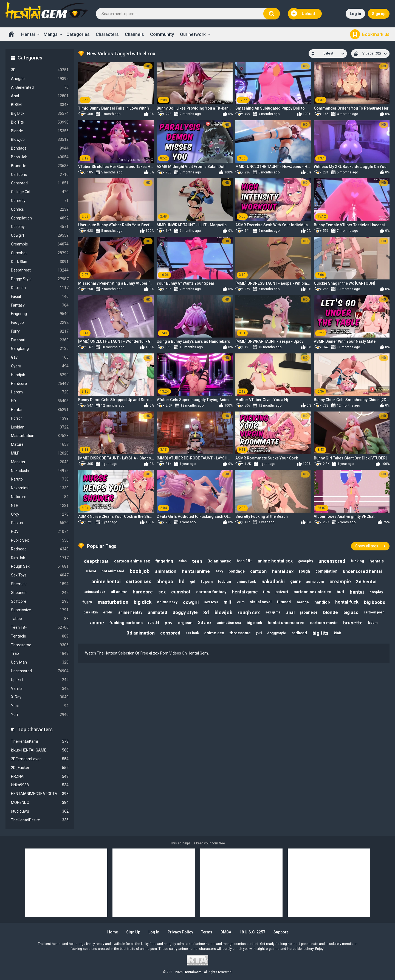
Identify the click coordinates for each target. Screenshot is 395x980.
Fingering (40, 314)
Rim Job (40, 558)
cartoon (259, 571)
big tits (321, 633)
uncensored (332, 561)
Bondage (40, 148)
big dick (143, 602)
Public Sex (40, 540)
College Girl (40, 192)
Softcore (40, 602)
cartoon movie (324, 623)
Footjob (40, 323)
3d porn (207, 582)
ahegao (165, 582)
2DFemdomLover (40, 759)
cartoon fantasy (211, 592)
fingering (164, 561)
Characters (107, 34)
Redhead (40, 549)
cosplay (377, 592)
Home (11, 34)
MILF (40, 453)
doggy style (185, 612)
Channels (134, 34)
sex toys (211, 602)
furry (87, 602)
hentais (377, 561)
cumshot (181, 592)
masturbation (113, 602)
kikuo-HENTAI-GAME (40, 750)
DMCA (226, 932)
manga (303, 602)
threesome (240, 633)
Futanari (40, 340)
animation (166, 571)
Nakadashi (40, 471)
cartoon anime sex (132, 561)
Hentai (28, 34)
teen (197, 561)
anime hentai (106, 582)
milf (228, 602)
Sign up (379, 14)
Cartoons (40, 175)
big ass (351, 612)
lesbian (225, 582)
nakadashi (273, 582)
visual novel (261, 602)
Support (281, 932)
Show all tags (367, 546)
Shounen (40, 593)
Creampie (40, 244)
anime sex (214, 633)
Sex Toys (40, 575)
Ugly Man (40, 662)
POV (40, 532)
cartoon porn (374, 612)
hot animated (113, 571)
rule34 (91, 571)
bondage (237, 571)
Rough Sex (40, 566)
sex (162, 592)
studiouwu (40, 811)
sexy (219, 571)
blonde (331, 612)
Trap (40, 654)
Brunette (40, 166)
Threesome (40, 645)
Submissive (40, 610)
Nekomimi (40, 488)
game (295, 581)
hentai (357, 592)
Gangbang (40, 349)
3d (206, 612)
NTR (40, 506)
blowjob (223, 612)
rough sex (249, 612)
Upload (303, 14)
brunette (353, 623)
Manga (51, 34)
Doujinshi (40, 288)
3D (40, 70)
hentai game (245, 592)
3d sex (205, 623)
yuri (259, 633)
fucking (358, 561)
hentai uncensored (286, 623)
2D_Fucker (40, 768)
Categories (78, 34)
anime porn (315, 582)
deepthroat (96, 561)
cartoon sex (138, 582)
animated (157, 612)
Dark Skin (40, 262)
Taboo (40, 619)
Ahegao (40, 79)
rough (305, 571)
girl (193, 582)
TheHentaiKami (40, 742)
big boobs (375, 602)
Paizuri (40, 523)
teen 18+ (245, 561)
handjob (322, 602)
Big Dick (40, 114)
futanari (284, 602)
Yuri (40, 715)
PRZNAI (40, 777)
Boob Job (40, 157)
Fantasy (40, 305)
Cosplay (40, 227)
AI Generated (40, 88)
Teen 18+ (40, 628)
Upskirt (40, 680)
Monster (40, 462)
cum (241, 602)
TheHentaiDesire (40, 820)
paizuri (282, 592)
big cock (255, 623)
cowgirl (191, 602)
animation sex (229, 623)
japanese (309, 613)
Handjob (40, 375)
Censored (40, 183)
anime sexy (167, 602)
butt (341, 592)
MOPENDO (40, 803)
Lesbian (40, 427)
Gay (40, 357)
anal (291, 612)
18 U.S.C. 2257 (253, 932)
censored (170, 633)
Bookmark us (376, 34)
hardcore (143, 592)
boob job (140, 571)
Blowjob (40, 140)
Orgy (40, 514)
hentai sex (283, 571)
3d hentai (366, 582)
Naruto (40, 479)
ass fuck (192, 633)
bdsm (373, 623)
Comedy (40, 201)
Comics (40, 209)
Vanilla (40, 689)
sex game (273, 612)
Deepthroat (40, 270)
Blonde (40, 131)
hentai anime (196, 571)
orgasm (185, 623)
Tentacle (40, 636)
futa (267, 592)
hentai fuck (347, 602)
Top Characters (35, 729)
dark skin (91, 612)
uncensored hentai (363, 571)
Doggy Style (40, 279)
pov (169, 623)
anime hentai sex (275, 561)
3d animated (220, 561)
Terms (207, 932)
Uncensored (40, 671)
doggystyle (277, 633)
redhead (300, 633)
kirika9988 (40, 785)
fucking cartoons (126, 623)
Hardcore (40, 384)
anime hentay (130, 612)
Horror (40, 418)
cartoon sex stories (313, 592)
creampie (340, 582)
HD (40, 401)
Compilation (40, 218)
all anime (119, 592)
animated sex (95, 592)
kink (338, 633)
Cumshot (40, 253)
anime (97, 623)
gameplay (306, 561)
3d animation (141, 633)
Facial (40, 297)
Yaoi (40, 706)
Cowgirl (40, 235)
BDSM (40, 105)
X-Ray (40, 697)
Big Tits (40, 122)
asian (183, 561)
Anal (40, 96)
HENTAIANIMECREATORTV (40, 794)
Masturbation (40, 436)
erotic (108, 612)
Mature (40, 445)
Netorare (40, 497)
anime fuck (246, 582)
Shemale (40, 584)
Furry (40, 331)
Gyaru (40, 366)
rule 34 (154, 623)
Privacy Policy (180, 932)
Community (162, 34)
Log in (355, 14)
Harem (40, 392)
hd (182, 582)
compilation (327, 571)
